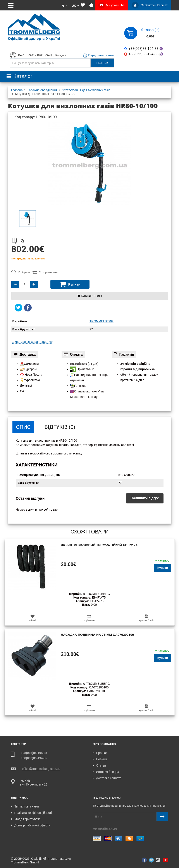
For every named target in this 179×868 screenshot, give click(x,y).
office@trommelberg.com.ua (41, 769)
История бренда (106, 772)
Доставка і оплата (107, 778)
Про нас (100, 753)
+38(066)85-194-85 (144, 54)
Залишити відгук (145, 498)
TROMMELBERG (102, 321)
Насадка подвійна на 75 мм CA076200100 (97, 635)
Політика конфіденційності (32, 812)
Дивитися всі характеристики (33, 342)
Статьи (99, 765)
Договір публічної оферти (31, 825)
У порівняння (46, 272)
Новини (100, 759)
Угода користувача (26, 819)
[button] (65, 5)
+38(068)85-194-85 (144, 49)
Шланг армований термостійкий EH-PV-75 (99, 545)
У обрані (20, 272)
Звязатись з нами (25, 806)
